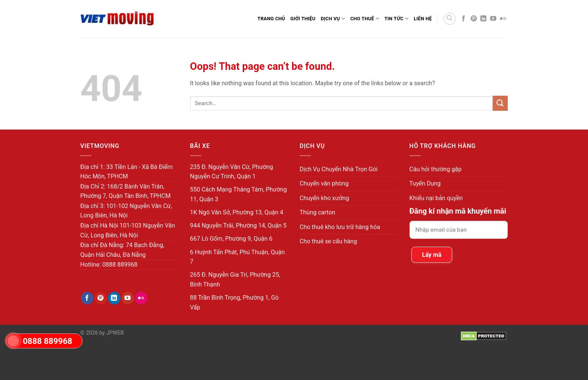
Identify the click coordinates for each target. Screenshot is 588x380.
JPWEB (115, 333)
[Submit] (500, 103)
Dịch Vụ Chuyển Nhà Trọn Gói (339, 169)
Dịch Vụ (333, 19)
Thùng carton (317, 212)
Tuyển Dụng (425, 183)
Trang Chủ (271, 19)
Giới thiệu (303, 19)
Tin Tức (396, 19)
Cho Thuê (365, 19)
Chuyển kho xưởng (324, 198)
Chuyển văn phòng (324, 183)
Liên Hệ (423, 19)
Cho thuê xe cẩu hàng (328, 241)
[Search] (450, 19)
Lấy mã (432, 255)
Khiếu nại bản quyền (436, 198)
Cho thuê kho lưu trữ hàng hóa (340, 227)
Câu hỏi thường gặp (436, 169)
